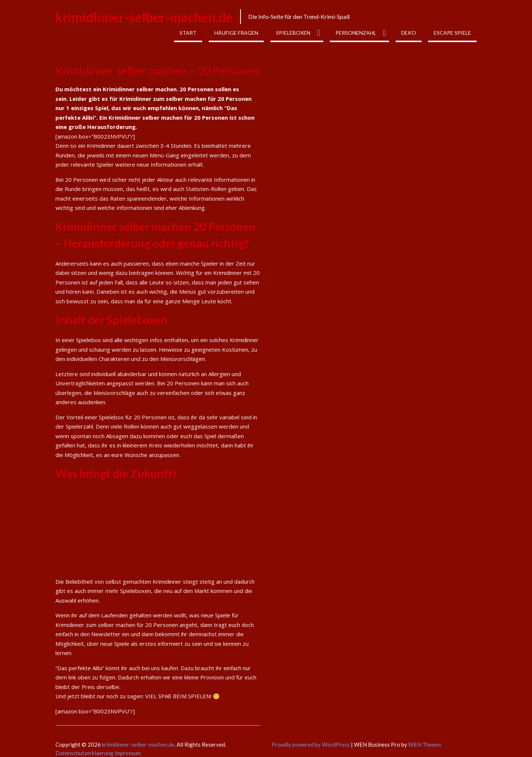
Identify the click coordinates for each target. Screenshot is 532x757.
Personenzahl (356, 33)
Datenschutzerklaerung (85, 753)
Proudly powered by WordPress (311, 744)
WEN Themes (425, 744)
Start (188, 33)
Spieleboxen (293, 33)
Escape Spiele (452, 33)
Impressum (128, 753)
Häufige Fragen (236, 33)
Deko (409, 33)
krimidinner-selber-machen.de (144, 17)
